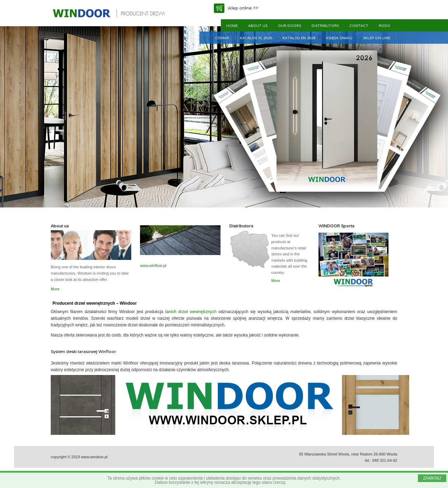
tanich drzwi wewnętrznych (191, 312)
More (55, 289)
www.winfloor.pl (153, 266)
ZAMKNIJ (432, 478)
